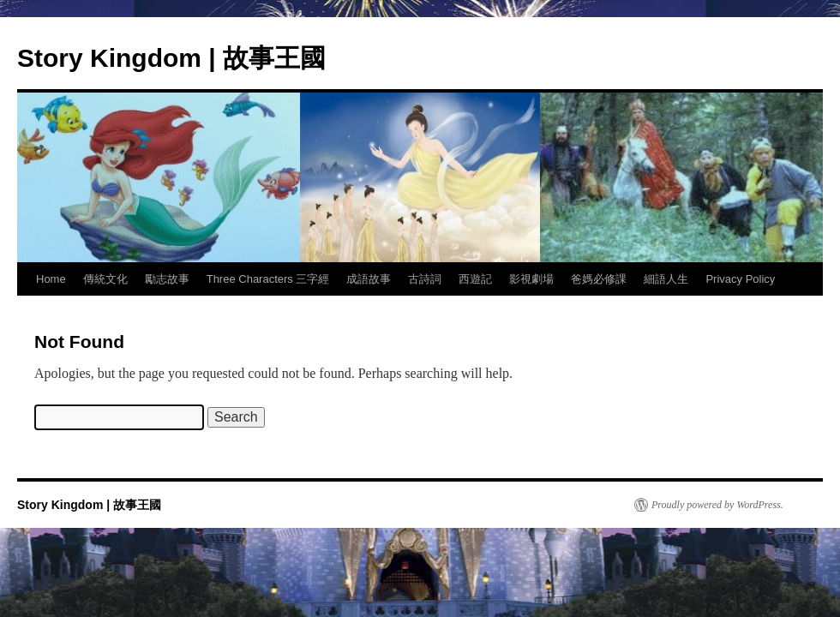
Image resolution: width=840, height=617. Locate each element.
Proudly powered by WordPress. (717, 505)
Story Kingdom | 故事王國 (171, 58)
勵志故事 (167, 279)
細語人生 (666, 279)
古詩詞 (425, 279)
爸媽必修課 (599, 279)
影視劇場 (531, 279)
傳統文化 (105, 279)
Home (51, 279)
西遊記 (475, 279)
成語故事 (369, 279)
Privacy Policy (740, 279)
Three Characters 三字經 (268, 279)
